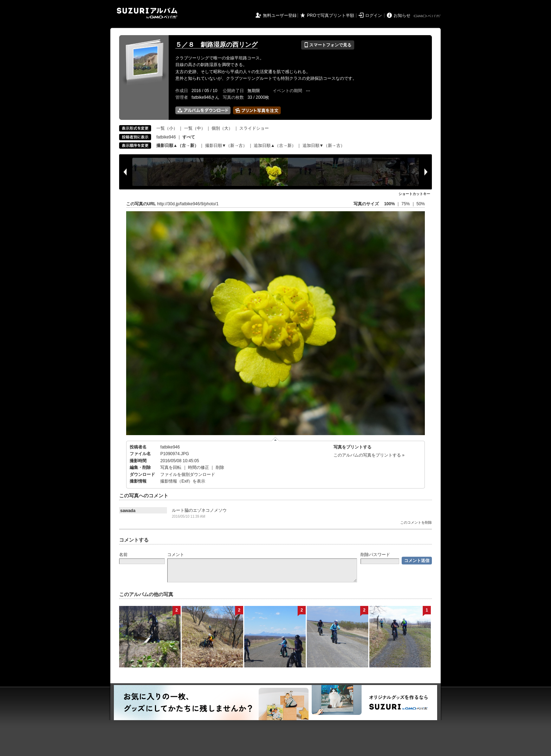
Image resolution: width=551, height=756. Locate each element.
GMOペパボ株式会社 (428, 16)
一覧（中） (195, 128)
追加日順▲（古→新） (275, 146)
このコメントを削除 (416, 522)
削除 (220, 467)
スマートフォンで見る (328, 45)
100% (390, 204)
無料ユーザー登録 (280, 15)
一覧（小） (167, 128)
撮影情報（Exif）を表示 (183, 481)
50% (421, 204)
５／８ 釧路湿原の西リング (216, 45)
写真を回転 (171, 467)
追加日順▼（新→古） (324, 146)
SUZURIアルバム (147, 13)
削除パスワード (375, 555)
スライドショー (254, 128)
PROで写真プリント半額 (331, 15)
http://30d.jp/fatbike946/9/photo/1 (188, 204)
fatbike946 (166, 137)
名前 (123, 555)
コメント (176, 555)
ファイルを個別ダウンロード (188, 474)
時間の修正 (199, 467)
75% (406, 204)
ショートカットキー (414, 194)
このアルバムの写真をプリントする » (369, 455)
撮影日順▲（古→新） (177, 146)
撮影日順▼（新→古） (226, 146)
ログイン (374, 15)
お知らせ (402, 15)
